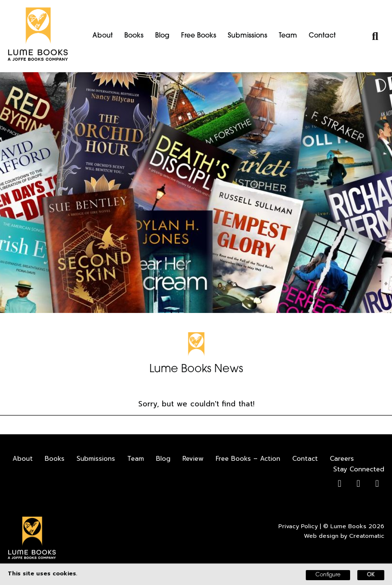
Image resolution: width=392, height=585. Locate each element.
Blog (162, 36)
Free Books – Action (248, 459)
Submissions (248, 36)
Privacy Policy (298, 526)
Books (134, 36)
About (103, 36)
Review (193, 459)
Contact (322, 36)
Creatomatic (367, 536)
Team (288, 36)
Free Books (199, 36)
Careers (342, 459)
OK (371, 575)
